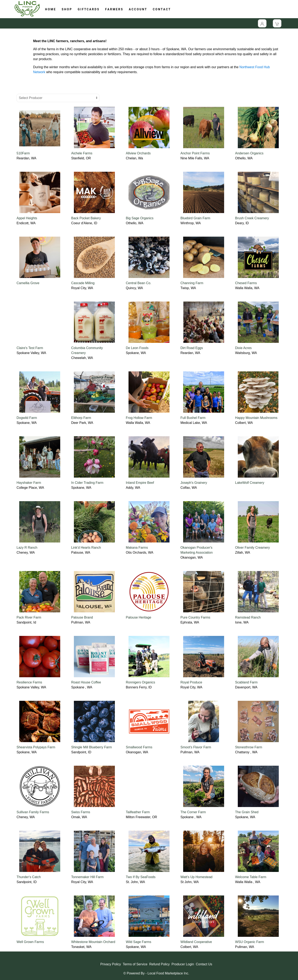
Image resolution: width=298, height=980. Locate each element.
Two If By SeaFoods (141, 877)
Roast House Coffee (86, 682)
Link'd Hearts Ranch (86, 548)
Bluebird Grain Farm (195, 218)
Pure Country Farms (195, 617)
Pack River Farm (29, 617)
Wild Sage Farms (139, 942)
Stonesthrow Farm (249, 747)
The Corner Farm (193, 812)
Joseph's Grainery (194, 483)
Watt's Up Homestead (196, 877)
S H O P (67, 9)
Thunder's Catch (29, 877)
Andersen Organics (249, 153)
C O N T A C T (161, 9)
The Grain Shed (247, 812)
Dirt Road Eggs (192, 348)
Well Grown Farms (30, 942)
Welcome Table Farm (251, 877)
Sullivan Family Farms (33, 812)
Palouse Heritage (139, 617)
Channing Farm (192, 283)
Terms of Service (135, 964)
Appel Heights (27, 218)
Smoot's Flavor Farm (196, 747)
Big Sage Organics (140, 218)
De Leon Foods (137, 348)
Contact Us (204, 964)
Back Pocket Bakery (86, 218)
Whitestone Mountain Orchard (93, 942)
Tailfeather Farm (138, 812)
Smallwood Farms (139, 747)
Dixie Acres (243, 348)
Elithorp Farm (81, 418)
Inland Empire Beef (140, 483)
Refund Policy (159, 964)
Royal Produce (191, 682)
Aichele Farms (82, 153)
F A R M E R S (114, 9)
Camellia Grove (28, 283)
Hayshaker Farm (29, 483)
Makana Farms (137, 548)
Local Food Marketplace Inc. (168, 973)
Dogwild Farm (27, 418)
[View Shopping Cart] (277, 23)
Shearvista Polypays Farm (36, 747)
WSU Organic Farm (250, 942)
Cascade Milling (83, 283)
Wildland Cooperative (196, 942)
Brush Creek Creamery (252, 218)
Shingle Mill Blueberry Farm (92, 747)
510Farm (23, 153)
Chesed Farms (246, 283)
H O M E (50, 9)
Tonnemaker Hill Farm (87, 877)
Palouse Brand (82, 617)
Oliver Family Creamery (252, 548)
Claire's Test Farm (30, 348)
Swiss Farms (81, 812)
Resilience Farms (29, 682)
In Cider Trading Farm (87, 483)
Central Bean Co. (139, 283)
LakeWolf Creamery (250, 483)
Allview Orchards (138, 153)
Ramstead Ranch (248, 617)
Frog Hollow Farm (139, 418)
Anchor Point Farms (195, 153)
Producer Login (183, 964)
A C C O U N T (138, 9)
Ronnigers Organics (140, 682)
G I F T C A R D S (88, 9)
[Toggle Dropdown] (262, 23)
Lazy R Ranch (27, 548)
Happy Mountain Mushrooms (256, 418)
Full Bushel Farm (193, 418)
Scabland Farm (246, 682)
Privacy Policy (111, 964)
